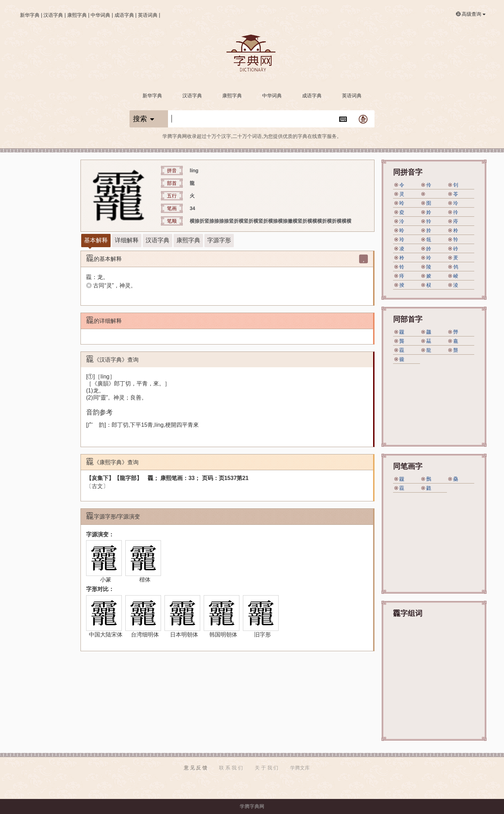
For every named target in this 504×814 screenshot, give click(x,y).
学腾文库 (300, 768)
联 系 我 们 (231, 768)
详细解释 (127, 240)
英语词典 (148, 15)
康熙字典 (77, 15)
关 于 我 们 (267, 768)
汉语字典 (53, 15)
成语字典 (124, 15)
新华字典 (30, 15)
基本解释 (96, 240)
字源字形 (219, 240)
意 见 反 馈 (196, 768)
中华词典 (100, 15)
